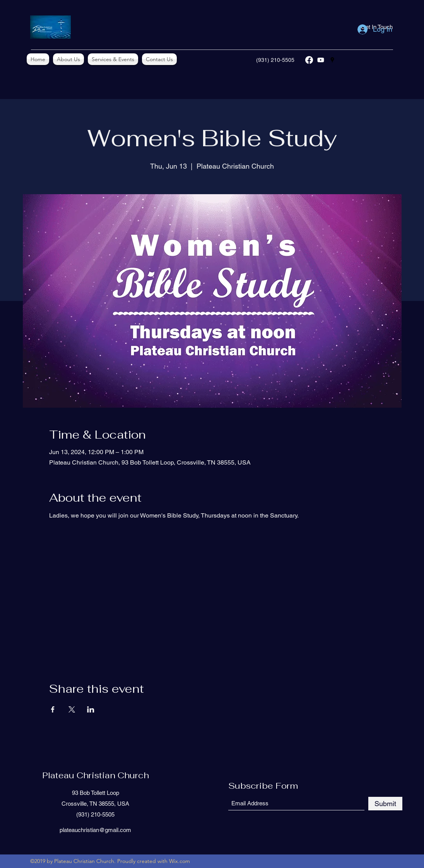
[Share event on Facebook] (53, 709)
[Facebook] (309, 60)
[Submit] (385, 804)
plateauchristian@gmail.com (95, 830)
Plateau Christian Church (96, 775)
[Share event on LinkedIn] (91, 709)
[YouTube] (321, 60)
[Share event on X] (72, 709)
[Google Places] (332, 60)
